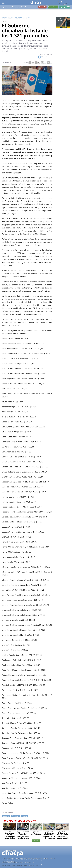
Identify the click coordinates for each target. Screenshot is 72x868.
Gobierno (6, 816)
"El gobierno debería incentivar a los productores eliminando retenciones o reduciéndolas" (23, 838)
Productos (16, 816)
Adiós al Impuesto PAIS (36, 834)
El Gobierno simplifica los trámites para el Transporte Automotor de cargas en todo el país (49, 838)
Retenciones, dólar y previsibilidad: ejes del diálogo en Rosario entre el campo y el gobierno (10, 838)
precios (24, 816)
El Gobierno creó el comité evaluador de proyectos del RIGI (62, 836)
